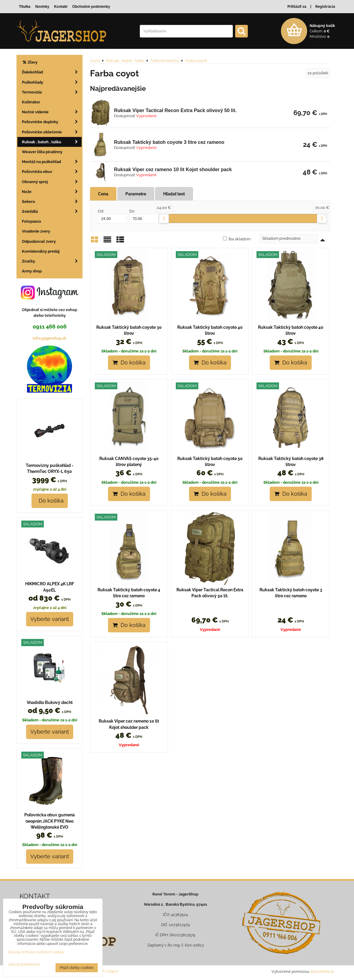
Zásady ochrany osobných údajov (36, 952)
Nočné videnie (52, 112)
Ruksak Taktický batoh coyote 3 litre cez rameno (169, 142)
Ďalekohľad (52, 72)
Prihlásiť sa (297, 7)
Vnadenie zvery (36, 231)
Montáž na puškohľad (52, 162)
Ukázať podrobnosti (24, 965)
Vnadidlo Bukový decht (50, 702)
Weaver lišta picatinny (42, 152)
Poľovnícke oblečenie (52, 132)
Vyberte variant (50, 619)
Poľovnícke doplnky (52, 122)
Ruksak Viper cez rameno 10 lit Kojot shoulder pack (173, 169)
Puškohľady (52, 82)
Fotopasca (31, 221)
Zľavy (30, 62)
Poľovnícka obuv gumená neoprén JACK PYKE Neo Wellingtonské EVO (49, 821)
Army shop (32, 271)
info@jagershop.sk (49, 338)
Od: (112, 216)
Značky (52, 261)
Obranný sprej (52, 182)
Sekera (52, 202)
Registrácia (325, 7)
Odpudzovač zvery (39, 241)
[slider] (164, 218)
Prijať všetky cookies (77, 968)
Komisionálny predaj (41, 251)
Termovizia (52, 92)
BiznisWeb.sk (322, 971)
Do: (144, 216)
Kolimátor (31, 102)
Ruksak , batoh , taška (52, 142)
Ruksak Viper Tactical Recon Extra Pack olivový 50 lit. (175, 110)
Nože (52, 192)
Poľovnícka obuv (52, 172)
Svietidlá (52, 211)
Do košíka (129, 362)
